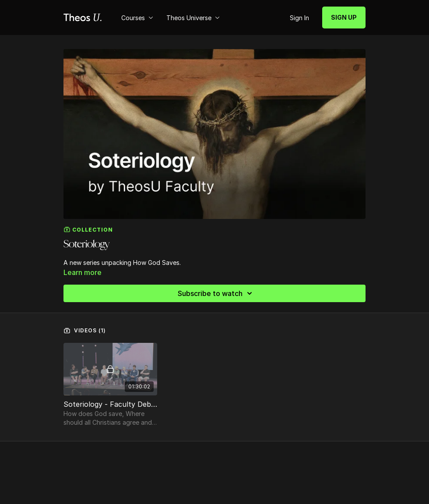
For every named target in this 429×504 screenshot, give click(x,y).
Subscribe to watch (216, 293)
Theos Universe (193, 18)
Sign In (299, 18)
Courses (137, 18)
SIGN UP (344, 17)
